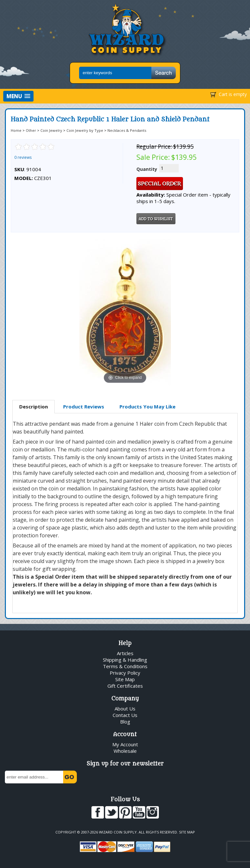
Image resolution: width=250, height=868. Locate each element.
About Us (125, 709)
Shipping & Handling (125, 660)
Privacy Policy (125, 673)
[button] (18, 96)
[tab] (34, 407)
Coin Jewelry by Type (85, 130)
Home (16, 130)
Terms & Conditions (125, 666)
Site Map (125, 679)
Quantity (147, 169)
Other (31, 130)
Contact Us (125, 715)
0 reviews (23, 157)
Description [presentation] (34, 406)
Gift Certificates (125, 686)
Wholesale (125, 751)
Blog (125, 722)
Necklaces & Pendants (127, 130)
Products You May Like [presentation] (147, 406)
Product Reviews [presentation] (84, 406)
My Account (125, 744)
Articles (125, 653)
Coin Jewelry (51, 130)
